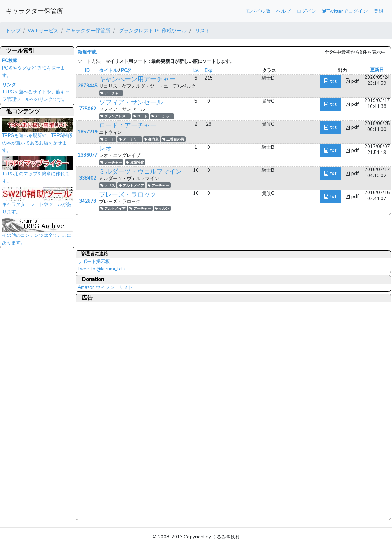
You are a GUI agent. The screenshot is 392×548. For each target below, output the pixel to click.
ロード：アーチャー (128, 125)
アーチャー (111, 93)
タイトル (108, 71)
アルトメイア (131, 185)
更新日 (377, 70)
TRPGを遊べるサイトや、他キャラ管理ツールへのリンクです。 (36, 92)
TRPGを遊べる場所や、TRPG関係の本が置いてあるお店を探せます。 (38, 137)
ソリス (108, 185)
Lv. (196, 71)
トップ (13, 31)
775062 (88, 109)
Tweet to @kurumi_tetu (101, 269)
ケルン (162, 209)
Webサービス (43, 31)
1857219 (88, 132)
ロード (140, 116)
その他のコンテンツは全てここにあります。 (38, 234)
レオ (105, 148)
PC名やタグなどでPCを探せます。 (34, 68)
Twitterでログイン (345, 11)
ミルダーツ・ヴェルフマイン (140, 171)
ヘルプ (283, 11)
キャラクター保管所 (34, 11)
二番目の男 (173, 139)
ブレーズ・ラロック (128, 194)
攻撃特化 (135, 162)
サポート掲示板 (94, 262)
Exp (209, 71)
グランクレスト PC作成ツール (152, 31)
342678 (88, 201)
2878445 (88, 86)
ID (87, 71)
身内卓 (151, 139)
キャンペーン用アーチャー (137, 79)
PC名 (126, 71)
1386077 (88, 155)
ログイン (307, 11)
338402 (88, 178)
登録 (379, 11)
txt (330, 81)
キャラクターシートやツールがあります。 (38, 203)
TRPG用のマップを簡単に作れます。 (38, 172)
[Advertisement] (106, 411)
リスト (202, 31)
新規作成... (89, 52)
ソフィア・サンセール (131, 102)
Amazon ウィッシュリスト (105, 287)
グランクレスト (115, 116)
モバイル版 (258, 11)
